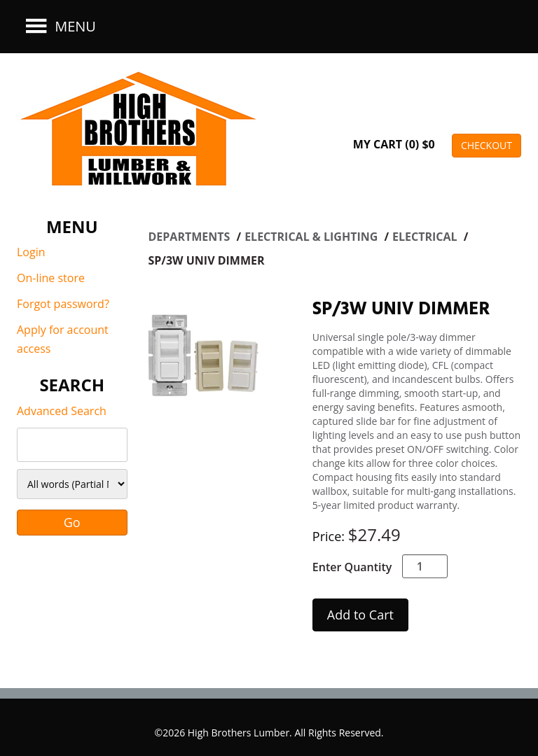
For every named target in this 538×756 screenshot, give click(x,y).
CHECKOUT (487, 145)
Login (31, 252)
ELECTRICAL (426, 237)
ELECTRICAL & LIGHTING (312, 237)
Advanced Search (62, 411)
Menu (59, 27)
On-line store (51, 278)
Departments (191, 237)
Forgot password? (63, 304)
